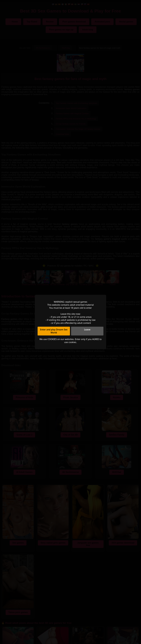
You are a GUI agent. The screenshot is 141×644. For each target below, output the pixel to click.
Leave (87, 330)
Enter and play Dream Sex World (54, 331)
